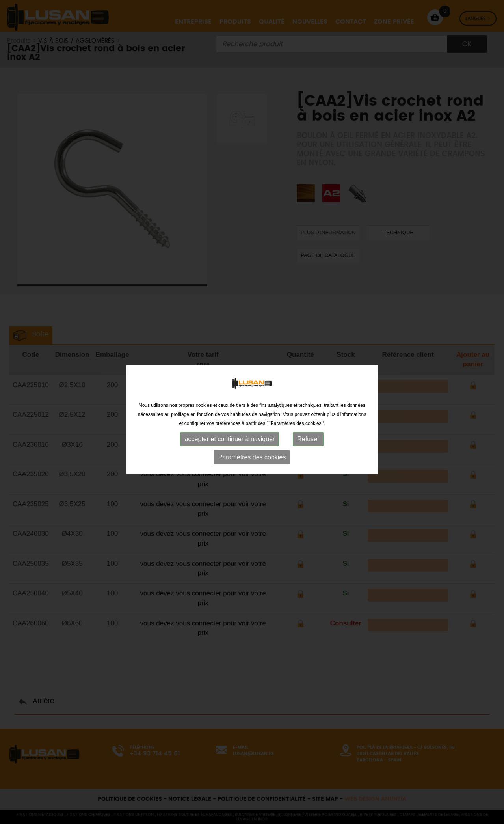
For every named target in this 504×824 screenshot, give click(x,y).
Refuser (308, 444)
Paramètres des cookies (252, 462)
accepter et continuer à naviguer (230, 444)
